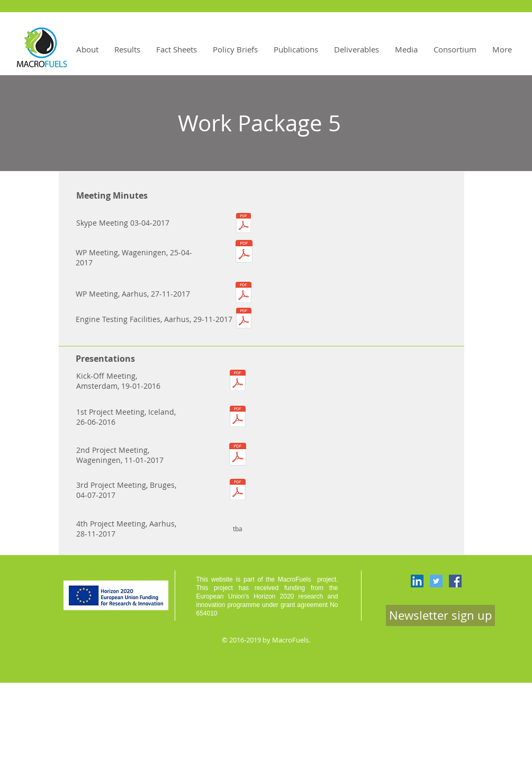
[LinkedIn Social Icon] (417, 581)
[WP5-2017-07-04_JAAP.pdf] (238, 490)
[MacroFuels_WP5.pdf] (238, 381)
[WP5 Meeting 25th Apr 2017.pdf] (244, 253)
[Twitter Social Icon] (436, 581)
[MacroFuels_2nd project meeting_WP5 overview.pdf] (238, 455)
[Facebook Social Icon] (455, 581)
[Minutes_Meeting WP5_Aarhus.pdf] (244, 294)
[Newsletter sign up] (440, 615)
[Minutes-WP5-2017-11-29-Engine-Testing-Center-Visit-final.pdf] (244, 319)
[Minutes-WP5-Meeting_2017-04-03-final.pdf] (244, 224)
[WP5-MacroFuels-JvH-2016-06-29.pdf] (238, 417)
